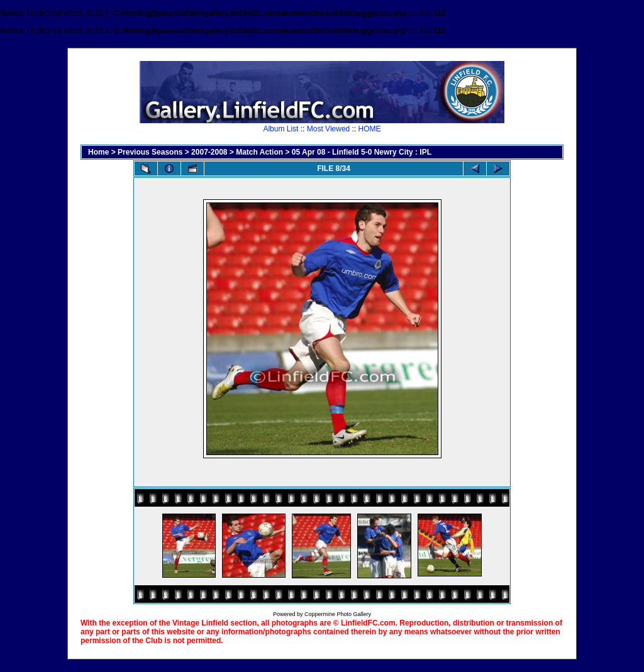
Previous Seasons (150, 152)
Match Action (259, 152)
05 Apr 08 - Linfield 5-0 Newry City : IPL (362, 152)
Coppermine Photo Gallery (338, 614)
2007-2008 (209, 152)
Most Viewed (328, 129)
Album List (280, 129)
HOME (370, 129)
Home (98, 152)
